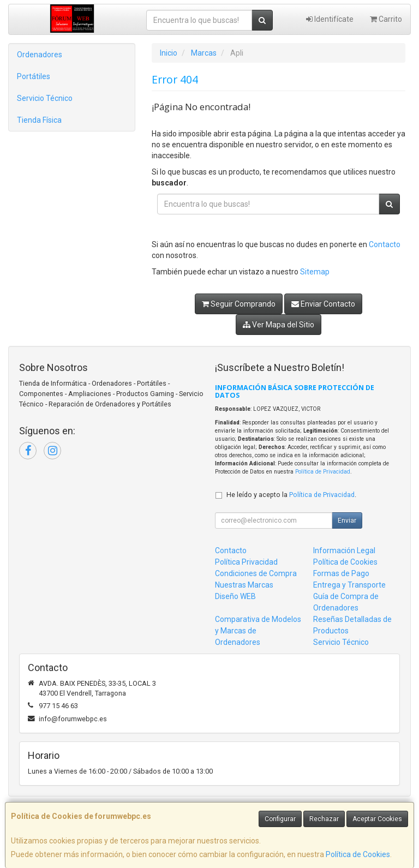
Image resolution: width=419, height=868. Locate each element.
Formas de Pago (341, 573)
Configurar (280, 819)
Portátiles (34, 76)
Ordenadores (40, 55)
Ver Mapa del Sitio (279, 325)
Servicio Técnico (45, 98)
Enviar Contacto (323, 304)
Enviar (347, 520)
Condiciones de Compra (256, 573)
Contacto (385, 244)
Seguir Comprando (239, 304)
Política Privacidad (246, 562)
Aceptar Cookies (377, 819)
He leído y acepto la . (291, 495)
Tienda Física (39, 120)
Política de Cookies (358, 854)
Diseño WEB (235, 596)
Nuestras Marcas (244, 585)
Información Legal (344, 550)
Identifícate (330, 19)
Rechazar (324, 819)
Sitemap (315, 272)
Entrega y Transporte (349, 585)
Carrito (386, 19)
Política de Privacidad (323, 472)
